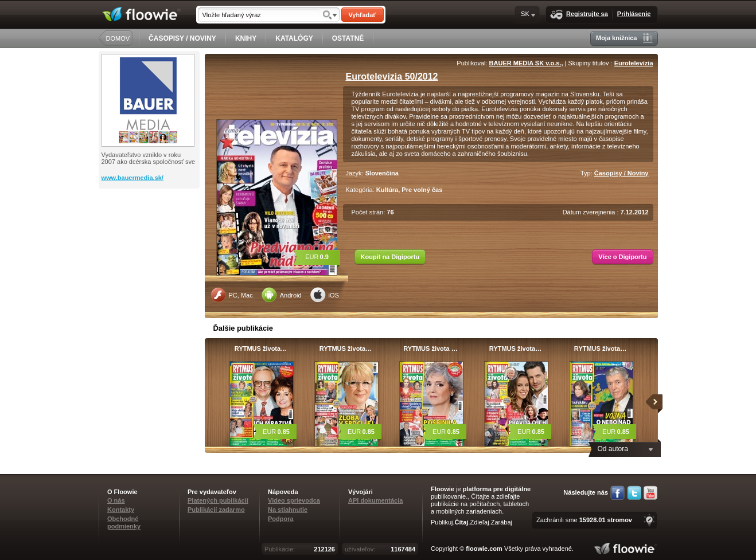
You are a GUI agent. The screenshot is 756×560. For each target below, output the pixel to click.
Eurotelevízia (634, 63)
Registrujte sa (579, 15)
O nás (116, 500)
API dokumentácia (375, 500)
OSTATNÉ (348, 38)
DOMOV (118, 38)
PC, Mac (232, 295)
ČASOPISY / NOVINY (182, 38)
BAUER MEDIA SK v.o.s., (526, 63)
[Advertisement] (150, 234)
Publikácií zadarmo (216, 510)
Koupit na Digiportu (390, 257)
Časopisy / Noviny (621, 173)
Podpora (281, 519)
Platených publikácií (218, 500)
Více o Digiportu (622, 257)
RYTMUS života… (261, 348)
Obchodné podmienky (124, 522)
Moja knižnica (624, 38)
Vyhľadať (362, 15)
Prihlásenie (634, 14)
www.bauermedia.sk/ (133, 178)
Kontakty (121, 510)
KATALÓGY (294, 38)
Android (282, 295)
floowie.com (484, 549)
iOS (325, 295)
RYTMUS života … (430, 348)
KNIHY (246, 38)
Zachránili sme (584, 520)
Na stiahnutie (288, 510)
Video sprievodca (294, 500)
